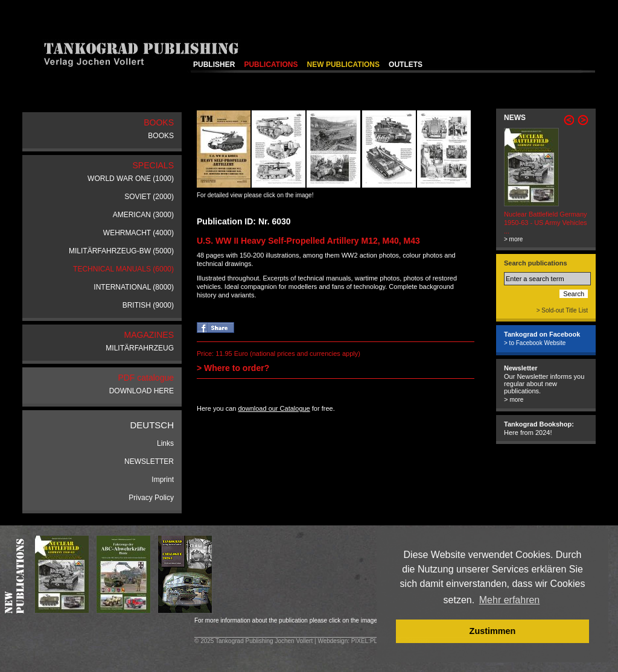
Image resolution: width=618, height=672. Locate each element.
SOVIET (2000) (149, 197)
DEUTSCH (152, 425)
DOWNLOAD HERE (142, 391)
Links (165, 443)
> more (513, 239)
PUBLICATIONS (271, 65)
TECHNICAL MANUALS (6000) (123, 269)
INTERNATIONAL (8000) (134, 287)
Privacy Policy (151, 498)
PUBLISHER (214, 65)
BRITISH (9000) (148, 305)
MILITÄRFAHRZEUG (140, 348)
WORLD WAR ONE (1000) (131, 179)
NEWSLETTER (149, 461)
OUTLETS (406, 65)
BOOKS (161, 136)
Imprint (163, 480)
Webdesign (333, 641)
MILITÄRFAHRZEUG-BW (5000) (121, 251)
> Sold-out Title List (562, 310)
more (516, 400)
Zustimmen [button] (493, 631)
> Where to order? (233, 368)
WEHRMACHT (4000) (139, 233)
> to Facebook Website (535, 343)
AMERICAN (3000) (143, 215)
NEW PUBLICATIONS (343, 65)
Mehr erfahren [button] (510, 600)
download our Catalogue (274, 408)
